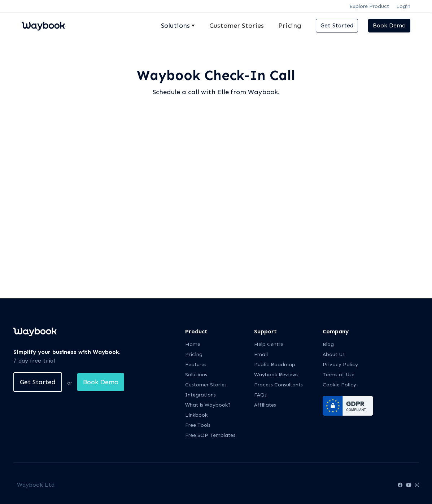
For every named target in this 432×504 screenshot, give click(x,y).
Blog (328, 344)
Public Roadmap (275, 365)
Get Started (337, 25)
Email (261, 354)
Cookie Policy (339, 385)
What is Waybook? (208, 405)
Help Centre (269, 344)
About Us (334, 354)
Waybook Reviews (276, 375)
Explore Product (369, 6)
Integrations (200, 395)
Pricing (290, 26)
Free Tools (198, 425)
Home (193, 344)
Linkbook (196, 415)
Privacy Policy (340, 365)
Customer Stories (237, 26)
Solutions (196, 375)
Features (196, 365)
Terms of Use (339, 375)
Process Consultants (278, 385)
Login (403, 6)
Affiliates (265, 405)
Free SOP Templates (210, 435)
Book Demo (389, 25)
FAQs (260, 395)
